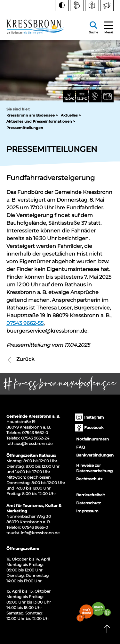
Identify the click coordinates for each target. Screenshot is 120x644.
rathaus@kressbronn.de (29, 444)
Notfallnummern (92, 439)
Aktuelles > (71, 115)
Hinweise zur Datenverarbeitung (94, 468)
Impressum (87, 511)
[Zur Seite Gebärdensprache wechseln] (77, 6)
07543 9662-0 (35, 433)
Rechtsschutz (89, 479)
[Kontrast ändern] (62, 6)
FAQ (80, 447)
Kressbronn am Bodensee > (32, 115)
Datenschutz (88, 503)
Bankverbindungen (95, 455)
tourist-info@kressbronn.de (33, 533)
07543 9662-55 (25, 323)
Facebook (90, 428)
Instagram (90, 418)
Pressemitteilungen (25, 128)
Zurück (20, 359)
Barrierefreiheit (91, 495)
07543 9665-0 (35, 527)
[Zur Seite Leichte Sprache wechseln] (92, 6)
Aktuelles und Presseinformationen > (41, 121)
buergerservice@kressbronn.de (47, 331)
